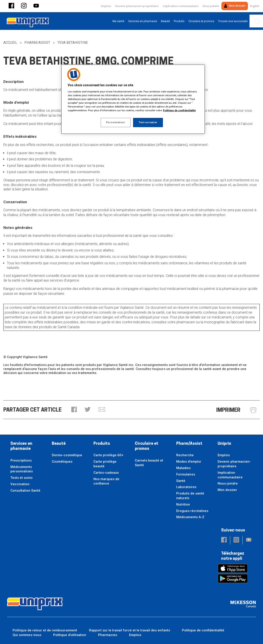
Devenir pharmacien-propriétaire (137, 6)
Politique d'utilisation (70, 635)
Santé (181, 481)
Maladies (183, 468)
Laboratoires (186, 487)
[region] (133, 99)
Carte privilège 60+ (108, 455)
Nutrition (183, 504)
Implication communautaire (181, 6)
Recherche (185, 455)
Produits (102, 444)
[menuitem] (118, 21)
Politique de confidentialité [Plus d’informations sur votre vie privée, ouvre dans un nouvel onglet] (179, 110)
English (255, 6)
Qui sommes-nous (27, 635)
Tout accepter (148, 122)
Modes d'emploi (189, 462)
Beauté (59, 444)
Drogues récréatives (192, 511)
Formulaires (186, 474)
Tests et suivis (21, 478)
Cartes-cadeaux (106, 473)
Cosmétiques (62, 462)
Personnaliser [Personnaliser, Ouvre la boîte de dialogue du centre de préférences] (116, 122)
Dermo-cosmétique (67, 455)
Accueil (10, 43)
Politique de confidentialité (203, 630)
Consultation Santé (25, 491)
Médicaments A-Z (190, 517)
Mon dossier (235, 6)
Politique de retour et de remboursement (45, 630)
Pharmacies (108, 635)
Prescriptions (21, 460)
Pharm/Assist (37, 43)
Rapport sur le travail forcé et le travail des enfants (130, 630)
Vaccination (20, 484)
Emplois (106, 6)
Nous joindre (211, 6)
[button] (11, 6)
